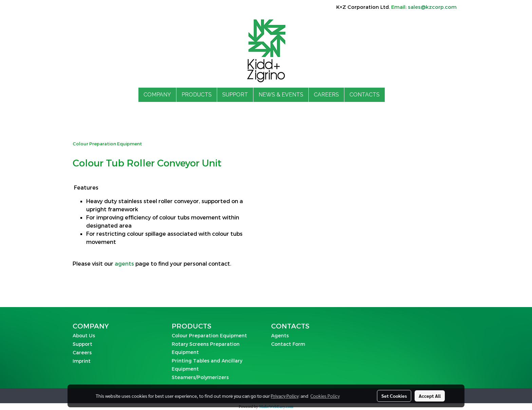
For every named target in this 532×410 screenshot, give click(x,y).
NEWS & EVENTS (281, 95)
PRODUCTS (197, 95)
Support (82, 344)
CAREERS (326, 95)
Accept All (430, 396)
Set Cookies (394, 396)
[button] (391, 95)
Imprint (82, 361)
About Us (84, 335)
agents (124, 263)
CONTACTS (365, 95)
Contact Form (288, 344)
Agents (280, 335)
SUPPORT (235, 95)
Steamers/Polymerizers (200, 377)
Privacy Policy (285, 396)
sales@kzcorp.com (432, 7)
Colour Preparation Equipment (209, 335)
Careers (82, 352)
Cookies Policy (325, 396)
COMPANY (157, 95)
